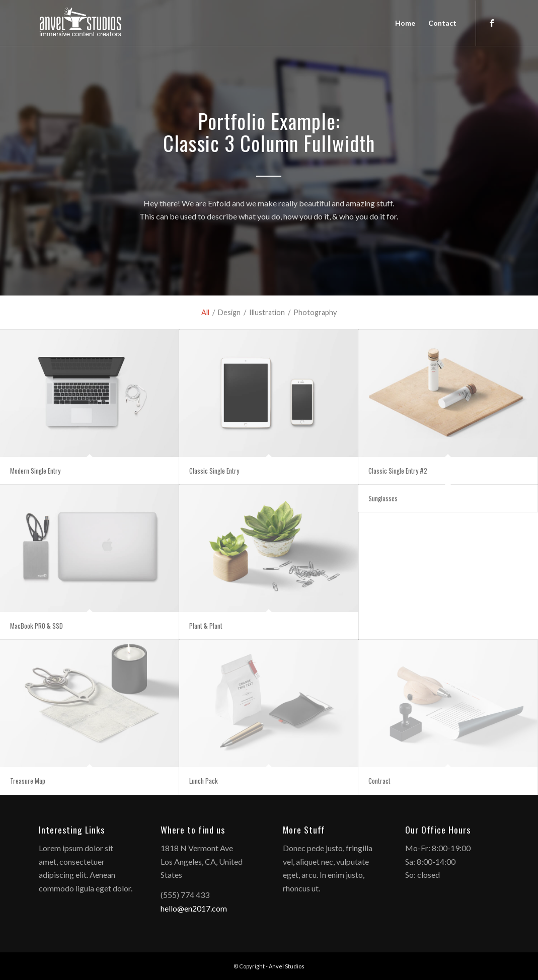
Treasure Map (28, 781)
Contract (379, 781)
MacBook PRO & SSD (36, 626)
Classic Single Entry (214, 471)
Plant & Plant (206, 626)
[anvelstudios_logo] (80, 23)
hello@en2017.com (194, 908)
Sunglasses (383, 498)
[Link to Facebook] (492, 23)
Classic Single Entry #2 (398, 471)
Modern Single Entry (35, 471)
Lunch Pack (204, 781)
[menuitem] (405, 23)
